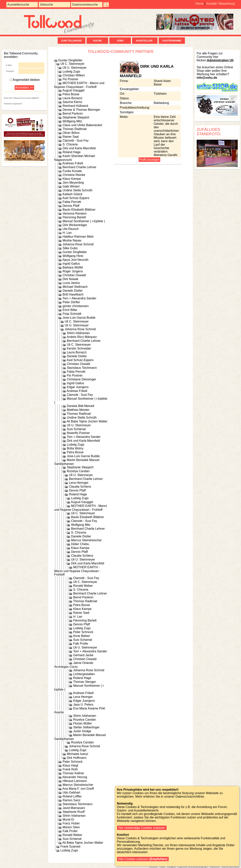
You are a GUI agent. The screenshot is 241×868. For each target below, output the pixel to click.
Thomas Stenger (84, 682)
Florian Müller (82, 723)
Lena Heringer (79, 483)
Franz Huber (71, 823)
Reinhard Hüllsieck (75, 106)
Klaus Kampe (72, 179)
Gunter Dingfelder (70, 60)
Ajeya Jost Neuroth (75, 260)
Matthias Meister (78, 410)
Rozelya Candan (78, 471)
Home (199, 4)
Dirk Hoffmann (77, 758)
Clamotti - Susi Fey (75, 141)
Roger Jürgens (73, 271)
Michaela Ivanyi (77, 754)
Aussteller (145, 41)
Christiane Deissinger (81, 379)
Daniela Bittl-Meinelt (80, 406)
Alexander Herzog (75, 777)
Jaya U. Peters (83, 705)
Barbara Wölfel (73, 267)
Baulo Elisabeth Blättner (79, 210)
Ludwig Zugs (71, 71)
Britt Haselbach (73, 294)
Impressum (215, 867)
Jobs (120, 41)
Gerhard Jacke (83, 655)
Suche (97, 41)
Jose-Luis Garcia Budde (79, 318)
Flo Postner (70, 79)
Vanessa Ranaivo (74, 213)
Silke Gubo (70, 248)
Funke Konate (72, 171)
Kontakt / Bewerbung (220, 4)
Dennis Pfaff (71, 206)
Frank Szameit (70, 846)
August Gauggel (74, 90)
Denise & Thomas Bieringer (81, 110)
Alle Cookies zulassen (143, 859)
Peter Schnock (83, 632)
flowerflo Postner (78, 433)
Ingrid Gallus (71, 264)
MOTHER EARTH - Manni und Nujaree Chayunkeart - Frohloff (77, 571)
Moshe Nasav (72, 240)
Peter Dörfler (71, 302)
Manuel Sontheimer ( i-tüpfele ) (84, 221)
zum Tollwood (72, 41)
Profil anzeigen (149, 160)
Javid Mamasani (74, 808)
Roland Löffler (72, 796)
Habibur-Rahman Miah (78, 237)
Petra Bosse (71, 94)
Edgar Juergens (78, 387)
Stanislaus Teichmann (82, 368)
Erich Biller (70, 310)
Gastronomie (172, 41)
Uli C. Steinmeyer (72, 64)
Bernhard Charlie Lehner (79, 167)
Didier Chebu (80, 544)
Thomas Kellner (73, 773)
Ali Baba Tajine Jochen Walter (87, 421)
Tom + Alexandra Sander (79, 298)
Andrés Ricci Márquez (82, 337)
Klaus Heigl (70, 765)
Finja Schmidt (72, 314)
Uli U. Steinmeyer (74, 68)
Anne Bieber (82, 636)
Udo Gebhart (71, 792)
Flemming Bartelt (74, 217)
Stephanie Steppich (76, 117)
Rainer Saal (71, 137)
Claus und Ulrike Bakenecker (82, 125)
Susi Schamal (76, 429)
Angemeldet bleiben (25, 80)
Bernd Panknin (73, 114)
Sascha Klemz (72, 102)
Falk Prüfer (81, 644)
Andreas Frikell (73, 163)
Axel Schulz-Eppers (76, 198)
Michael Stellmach (75, 287)
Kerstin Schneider (79, 348)
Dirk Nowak (70, 279)
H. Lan (67, 233)
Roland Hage (71, 152)
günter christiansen (75, 306)
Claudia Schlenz (80, 487)
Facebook (153, 867)
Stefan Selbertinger (86, 727)
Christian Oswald (74, 275)
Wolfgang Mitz (72, 121)
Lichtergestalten (84, 674)
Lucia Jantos (71, 283)
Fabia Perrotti (72, 202)
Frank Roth (70, 769)
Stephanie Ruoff (73, 812)
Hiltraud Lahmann (75, 781)
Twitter (162, 867)
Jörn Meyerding (73, 183)
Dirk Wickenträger (75, 225)
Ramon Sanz (71, 800)
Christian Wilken (74, 75)
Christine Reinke (74, 175)
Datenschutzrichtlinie (230, 867)
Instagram (172, 867)
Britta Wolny (75, 448)
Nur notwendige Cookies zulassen (142, 828)
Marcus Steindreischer (86, 540)
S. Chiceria (70, 144)
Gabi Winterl (71, 186)
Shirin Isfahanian (78, 333)
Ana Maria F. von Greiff (78, 789)
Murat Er (68, 819)
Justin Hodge (82, 731)
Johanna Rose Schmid (78, 244)
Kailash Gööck (72, 194)
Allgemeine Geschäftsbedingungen (193, 867)
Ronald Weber (83, 586)
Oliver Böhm (71, 133)
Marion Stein (71, 827)
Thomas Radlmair (75, 129)
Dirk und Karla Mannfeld (79, 148)
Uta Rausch (71, 229)
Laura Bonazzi (72, 98)
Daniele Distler (72, 291)
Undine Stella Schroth (77, 190)
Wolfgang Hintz (73, 256)
